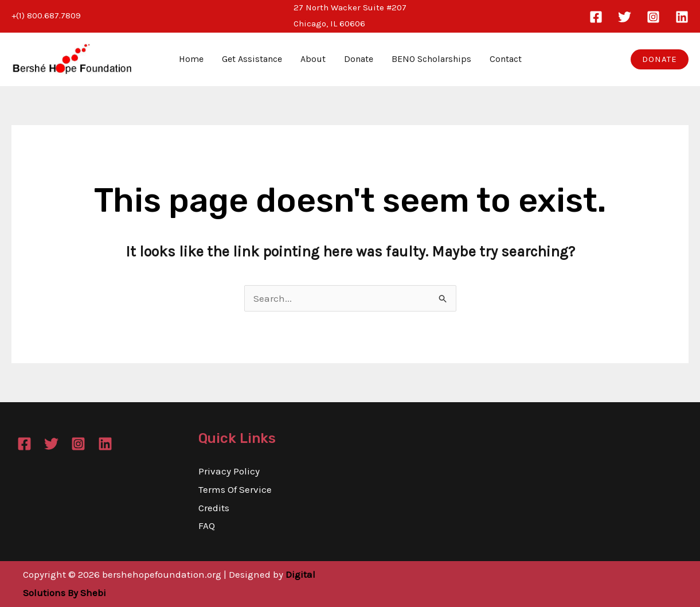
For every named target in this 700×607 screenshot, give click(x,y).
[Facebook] (596, 17)
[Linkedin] (682, 17)
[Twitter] (625, 17)
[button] (660, 59)
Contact (506, 59)
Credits (214, 508)
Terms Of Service (235, 489)
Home (191, 59)
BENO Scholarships (431, 59)
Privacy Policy (229, 471)
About (313, 59)
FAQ (207, 526)
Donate (359, 59)
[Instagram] (653, 17)
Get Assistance (252, 59)
